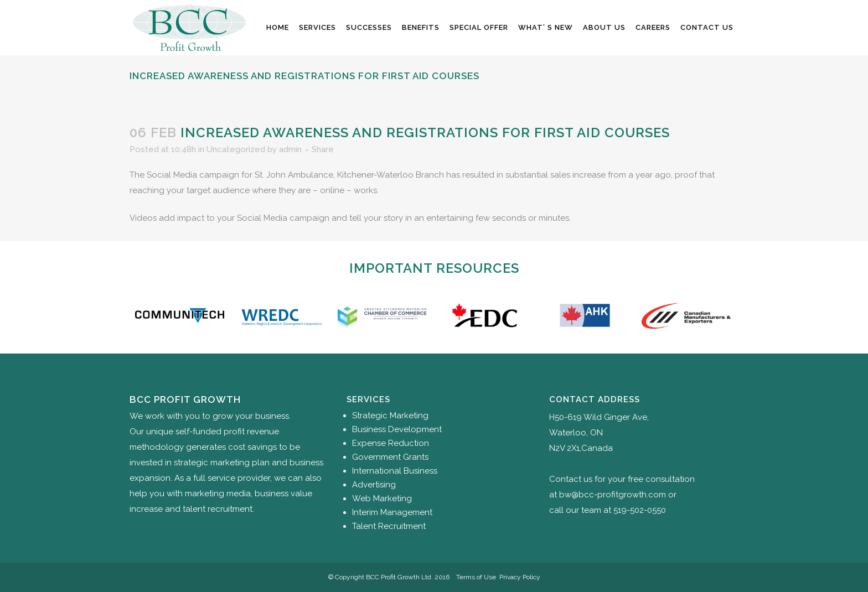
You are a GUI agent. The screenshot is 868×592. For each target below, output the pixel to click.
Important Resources (434, 268)
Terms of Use (476, 577)
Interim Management (392, 512)
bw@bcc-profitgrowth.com (613, 495)
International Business (395, 471)
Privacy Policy (520, 577)
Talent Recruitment (389, 526)
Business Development (397, 429)
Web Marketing (382, 498)
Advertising (374, 485)
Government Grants (390, 457)
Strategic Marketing (390, 416)
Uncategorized (236, 149)
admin (290, 149)
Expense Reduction (391, 443)
